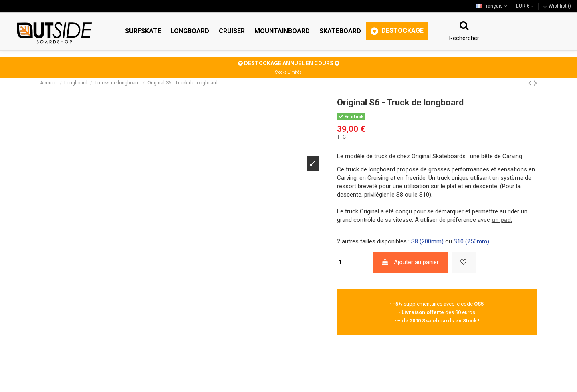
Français (492, 6)
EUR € (525, 6)
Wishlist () (557, 6)
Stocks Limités (288, 72)
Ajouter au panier (410, 262)
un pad (501, 220)
